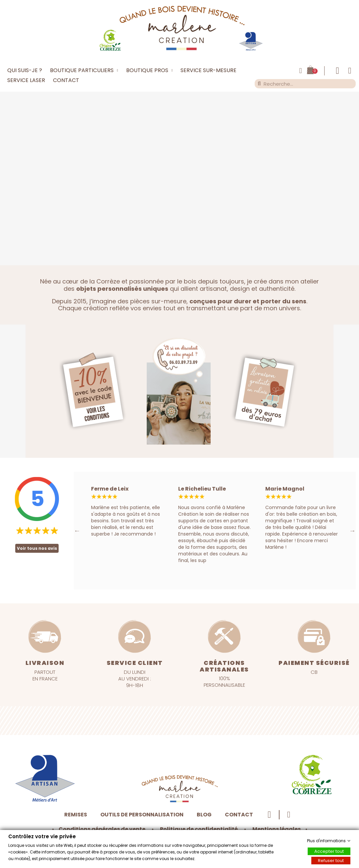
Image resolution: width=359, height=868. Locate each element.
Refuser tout (331, 860)
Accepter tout (329, 851)
